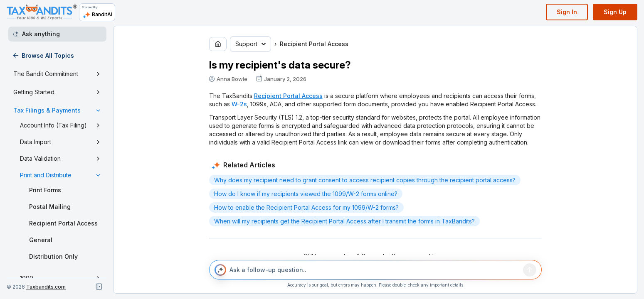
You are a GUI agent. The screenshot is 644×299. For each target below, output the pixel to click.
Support (250, 44)
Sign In (567, 12)
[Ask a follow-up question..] (375, 270)
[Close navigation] (99, 287)
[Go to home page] (218, 44)
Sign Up (615, 12)
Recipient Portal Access (288, 96)
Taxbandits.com (46, 287)
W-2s (239, 104)
